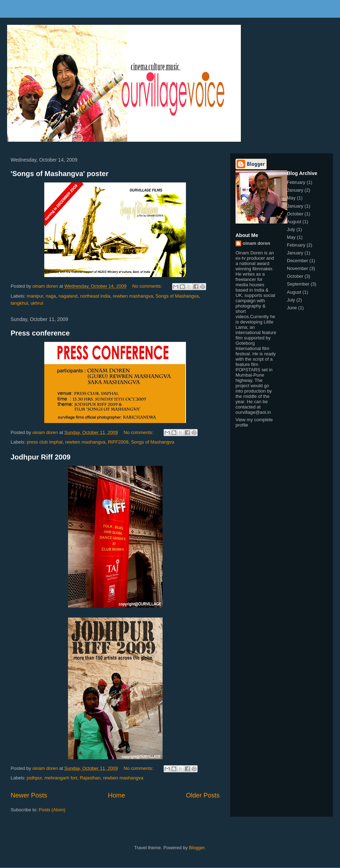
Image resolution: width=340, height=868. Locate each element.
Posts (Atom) (52, 810)
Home (117, 795)
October (295, 214)
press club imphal (45, 442)
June (292, 308)
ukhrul (37, 303)
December (297, 261)
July (291, 229)
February (296, 182)
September (298, 284)
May (291, 198)
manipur (35, 296)
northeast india (95, 296)
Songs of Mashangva (177, 296)
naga (51, 296)
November (297, 268)
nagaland (68, 296)
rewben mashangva (133, 296)
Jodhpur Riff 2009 (41, 457)
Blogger (197, 848)
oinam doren (256, 243)
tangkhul (19, 303)
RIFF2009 (118, 442)
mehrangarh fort (61, 778)
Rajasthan (90, 778)
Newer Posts (29, 795)
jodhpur (35, 778)
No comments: (148, 286)
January (295, 190)
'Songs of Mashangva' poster (59, 174)
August (294, 222)
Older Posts (203, 795)
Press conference (40, 333)
